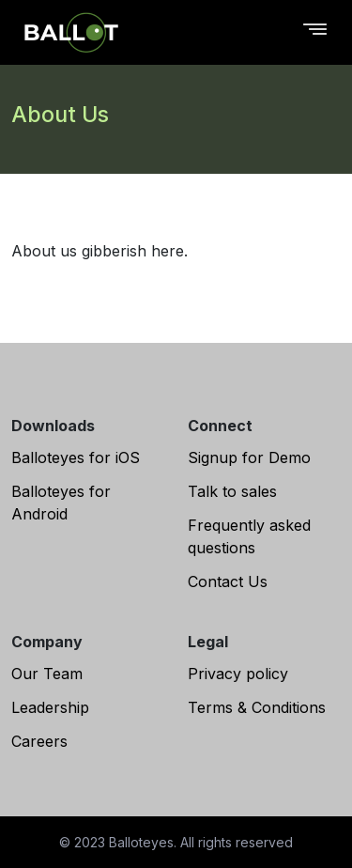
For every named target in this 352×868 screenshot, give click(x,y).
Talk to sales (232, 491)
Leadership (50, 707)
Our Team (47, 674)
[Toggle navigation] (314, 33)
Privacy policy (238, 674)
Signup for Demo (249, 457)
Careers (39, 741)
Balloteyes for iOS (76, 457)
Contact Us (228, 581)
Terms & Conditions (257, 707)
